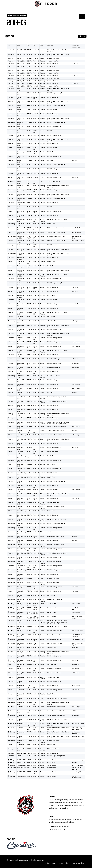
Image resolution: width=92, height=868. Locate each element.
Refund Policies (51, 863)
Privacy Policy (64, 863)
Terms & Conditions (78, 863)
